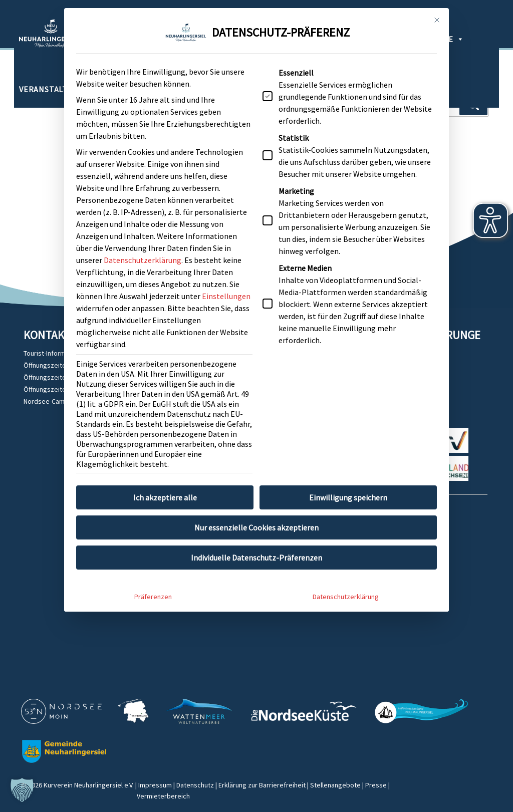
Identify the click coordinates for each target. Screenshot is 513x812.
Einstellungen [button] (226, 245)
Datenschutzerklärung (143, 209)
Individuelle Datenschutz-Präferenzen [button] (256, 507)
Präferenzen (153, 546)
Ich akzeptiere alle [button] (165, 447)
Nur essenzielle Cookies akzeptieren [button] (256, 477)
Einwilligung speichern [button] (348, 447)
